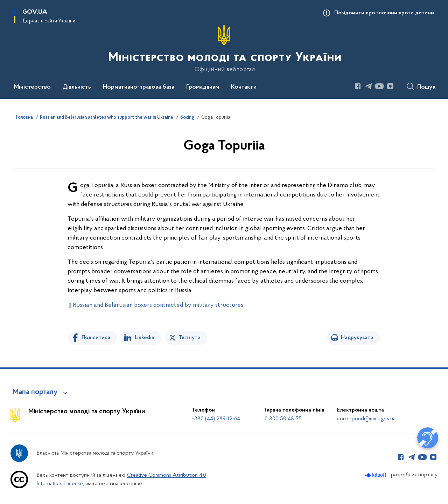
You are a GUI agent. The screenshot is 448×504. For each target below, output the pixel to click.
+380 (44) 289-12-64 (216, 419)
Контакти (244, 87)
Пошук (426, 87)
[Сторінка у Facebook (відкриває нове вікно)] (358, 86)
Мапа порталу (35, 392)
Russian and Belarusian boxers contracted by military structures (158, 305)
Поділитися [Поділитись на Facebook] (96, 338)
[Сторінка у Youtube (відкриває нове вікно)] (379, 86)
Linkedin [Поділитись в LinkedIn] (145, 338)
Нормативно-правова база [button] (139, 87)
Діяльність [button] (77, 87)
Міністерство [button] (32, 87)
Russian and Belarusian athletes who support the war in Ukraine (107, 118)
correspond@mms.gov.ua (366, 419)
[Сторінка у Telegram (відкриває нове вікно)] (369, 86)
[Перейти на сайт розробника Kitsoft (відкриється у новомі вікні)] (376, 475)
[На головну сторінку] (224, 49)
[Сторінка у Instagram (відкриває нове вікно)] (390, 86)
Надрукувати (357, 338)
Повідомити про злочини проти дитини (384, 13)
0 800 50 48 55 (283, 419)
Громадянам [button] (203, 87)
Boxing (187, 118)
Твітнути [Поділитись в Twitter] (190, 338)
